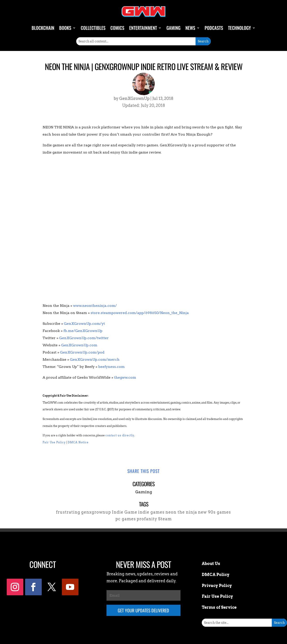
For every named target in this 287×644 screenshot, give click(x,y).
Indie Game (125, 512)
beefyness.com (111, 367)
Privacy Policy (217, 586)
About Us (211, 564)
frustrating (68, 512)
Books (65, 28)
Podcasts (214, 28)
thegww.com (125, 377)
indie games (151, 512)
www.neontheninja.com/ (95, 306)
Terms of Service (219, 607)
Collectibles (93, 28)
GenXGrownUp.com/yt (84, 324)
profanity (147, 519)
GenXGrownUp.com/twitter (84, 338)
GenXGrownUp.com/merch (95, 359)
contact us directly (120, 435)
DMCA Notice (78, 442)
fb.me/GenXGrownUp (83, 331)
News (190, 28)
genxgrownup (96, 512)
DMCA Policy (216, 575)
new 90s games (214, 512)
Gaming (173, 28)
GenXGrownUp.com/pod (82, 352)
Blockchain (43, 28)
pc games (126, 519)
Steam (165, 519)
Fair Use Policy (54, 442)
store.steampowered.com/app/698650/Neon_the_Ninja (140, 313)
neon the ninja (181, 512)
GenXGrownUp (134, 98)
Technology (239, 28)
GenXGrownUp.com (79, 345)
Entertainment (143, 28)
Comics (117, 28)
